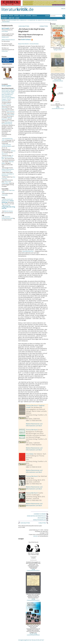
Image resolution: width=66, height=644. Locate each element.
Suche (47, 16)
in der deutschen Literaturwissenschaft (7, 218)
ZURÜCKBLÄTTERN (24, 26)
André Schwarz (26, 39)
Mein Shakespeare (6, 96)
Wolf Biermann (9, 94)
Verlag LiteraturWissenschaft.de (33, 570)
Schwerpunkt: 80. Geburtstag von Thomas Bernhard (43, 20)
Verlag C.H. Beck (58, 50)
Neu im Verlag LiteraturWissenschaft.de (33, 634)
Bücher (22, 16)
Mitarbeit (4, 18)
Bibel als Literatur (9, 211)
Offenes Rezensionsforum (8, 40)
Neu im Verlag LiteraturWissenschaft (58, 80)
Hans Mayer (5, 31)
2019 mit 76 (5, 154)
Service (35, 16)
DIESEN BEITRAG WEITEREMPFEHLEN (38, 516)
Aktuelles (5, 16)
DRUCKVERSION (43, 518)
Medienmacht (5, 37)
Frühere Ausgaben (11, 20)
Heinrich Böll (5, 91)
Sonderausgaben (6, 86)
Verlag (63, 9)
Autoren (28, 16)
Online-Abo (5, 51)
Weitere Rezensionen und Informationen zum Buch (34, 425)
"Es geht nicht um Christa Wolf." (7, 157)
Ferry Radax (30, 454)
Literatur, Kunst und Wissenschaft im (8, 201)
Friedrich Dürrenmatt (6, 100)
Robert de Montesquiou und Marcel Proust (8, 170)
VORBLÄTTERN (44, 26)
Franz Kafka (5, 195)
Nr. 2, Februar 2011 (22, 20)
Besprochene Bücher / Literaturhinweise (28, 44)
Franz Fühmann (10, 111)
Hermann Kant (5, 98)
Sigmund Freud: (8, 207)
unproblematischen (28, 251)
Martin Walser (7, 93)
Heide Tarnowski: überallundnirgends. (7, 145)
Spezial (16, 16)
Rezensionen (6, 22)
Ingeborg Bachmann (7, 118)
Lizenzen (35, 536)
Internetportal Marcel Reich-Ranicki (7, 123)
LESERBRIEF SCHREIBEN (41, 514)
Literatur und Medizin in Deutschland (8, 175)
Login (17, 18)
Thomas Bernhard (32, 406)
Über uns (11, 18)
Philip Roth (12, 90)
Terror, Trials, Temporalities (6, 182)
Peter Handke (11, 114)
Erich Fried (4, 108)
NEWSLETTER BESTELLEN (41, 520)
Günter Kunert (5, 90)
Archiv (11, 16)
